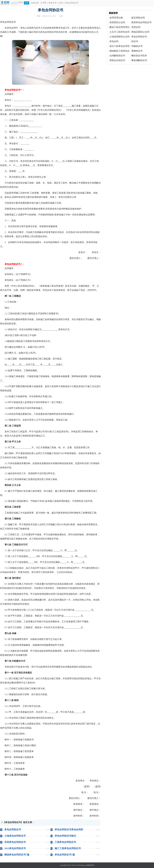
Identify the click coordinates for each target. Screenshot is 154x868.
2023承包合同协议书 (15, 848)
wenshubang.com (82, 865)
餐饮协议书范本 (139, 56)
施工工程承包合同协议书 (68, 848)
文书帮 (43, 3)
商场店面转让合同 (140, 32)
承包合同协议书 (13, 830)
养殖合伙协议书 (117, 60)
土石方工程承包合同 (119, 32)
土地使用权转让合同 (119, 37)
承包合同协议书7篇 (65, 855)
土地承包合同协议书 (15, 836)
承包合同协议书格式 (65, 836)
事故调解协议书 (139, 60)
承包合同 (114, 41)
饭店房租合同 (138, 18)
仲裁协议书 (137, 46)
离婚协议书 (137, 51)
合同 (27, 3)
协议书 (135, 41)
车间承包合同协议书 (15, 842)
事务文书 (53, 3)
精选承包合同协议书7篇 (17, 855)
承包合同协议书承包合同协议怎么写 (69, 830)
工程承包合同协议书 (65, 842)
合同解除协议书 (117, 56)
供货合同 (136, 27)
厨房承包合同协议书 (141, 22)
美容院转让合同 (117, 22)
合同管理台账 (116, 18)
